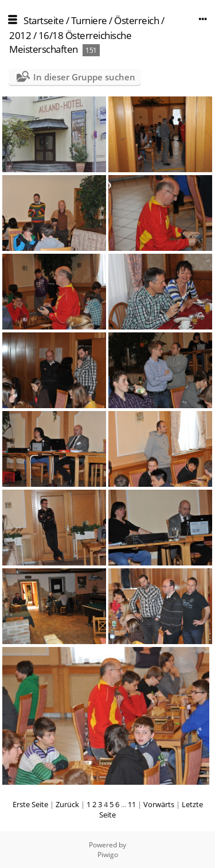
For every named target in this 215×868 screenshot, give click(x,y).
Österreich (136, 20)
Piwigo (108, 855)
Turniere (89, 20)
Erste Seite (30, 804)
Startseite (44, 20)
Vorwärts (159, 804)
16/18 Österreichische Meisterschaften (70, 42)
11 (132, 804)
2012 (20, 35)
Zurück (67, 804)
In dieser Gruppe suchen (84, 77)
